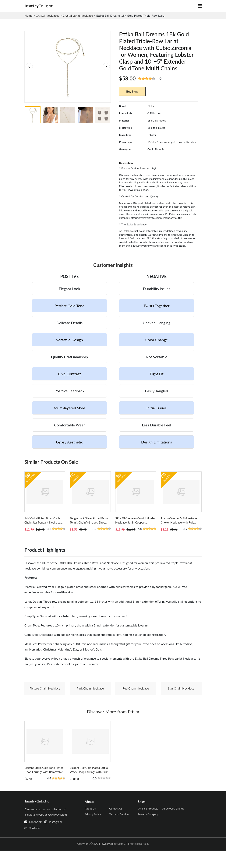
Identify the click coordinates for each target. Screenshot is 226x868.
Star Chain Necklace (181, 697)
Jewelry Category (149, 834)
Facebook (35, 839)
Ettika (151, 106)
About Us (90, 827)
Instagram (55, 839)
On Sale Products (148, 827)
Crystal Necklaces (48, 15)
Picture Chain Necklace (45, 697)
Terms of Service (119, 834)
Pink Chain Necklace (90, 697)
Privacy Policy (93, 834)
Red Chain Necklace (136, 697)
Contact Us (116, 827)
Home (28, 15)
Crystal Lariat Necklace (78, 15)
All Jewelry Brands (174, 827)
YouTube (34, 845)
